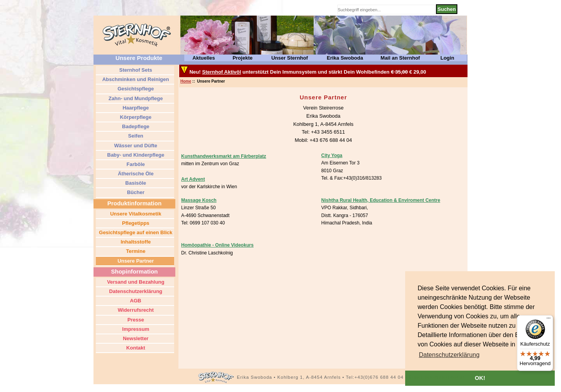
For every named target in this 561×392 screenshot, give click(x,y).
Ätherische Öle (135, 174)
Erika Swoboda (345, 58)
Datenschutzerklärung (135, 291)
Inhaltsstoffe (135, 242)
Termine (135, 251)
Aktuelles (204, 58)
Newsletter (135, 338)
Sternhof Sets (135, 70)
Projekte (243, 58)
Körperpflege (135, 117)
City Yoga (332, 155)
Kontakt (135, 348)
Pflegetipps (135, 223)
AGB (135, 301)
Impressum (135, 329)
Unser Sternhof (289, 58)
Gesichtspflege (135, 89)
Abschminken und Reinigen (135, 79)
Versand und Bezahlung (135, 282)
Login (447, 58)
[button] (449, 355)
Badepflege (135, 126)
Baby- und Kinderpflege (135, 155)
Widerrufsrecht (135, 310)
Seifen (135, 136)
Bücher (135, 192)
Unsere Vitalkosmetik (135, 214)
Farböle (135, 164)
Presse (135, 320)
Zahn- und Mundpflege (135, 98)
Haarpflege (135, 108)
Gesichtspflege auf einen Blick (135, 232)
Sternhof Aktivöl (222, 72)
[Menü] (549, 320)
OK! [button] (480, 378)
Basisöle (135, 183)
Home (186, 81)
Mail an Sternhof (400, 58)
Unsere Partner (135, 261)
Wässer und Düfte (135, 146)
